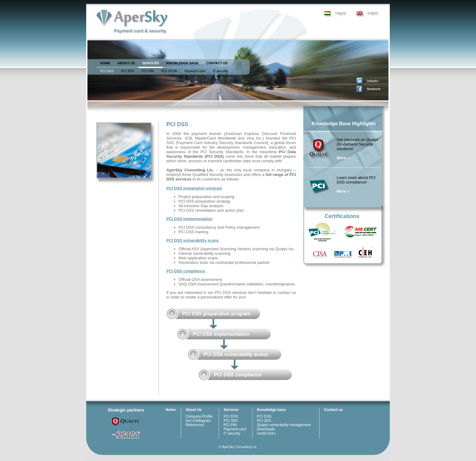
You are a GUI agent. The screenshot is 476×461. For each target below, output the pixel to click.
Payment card (195, 71)
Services (231, 410)
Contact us (333, 410)
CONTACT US (217, 63)
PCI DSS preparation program (194, 188)
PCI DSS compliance (186, 271)
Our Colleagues (198, 421)
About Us (194, 410)
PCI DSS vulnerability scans (193, 240)
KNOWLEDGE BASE (182, 63)
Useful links (266, 433)
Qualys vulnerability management (284, 425)
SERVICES (150, 63)
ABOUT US (126, 63)
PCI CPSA (169, 71)
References (195, 425)
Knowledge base (271, 410)
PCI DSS (107, 71)
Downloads (266, 429)
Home (170, 410)
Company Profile (199, 416)
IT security (221, 71)
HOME (105, 63)
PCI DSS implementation (189, 219)
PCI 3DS (128, 71)
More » (343, 158)
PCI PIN (148, 71)
